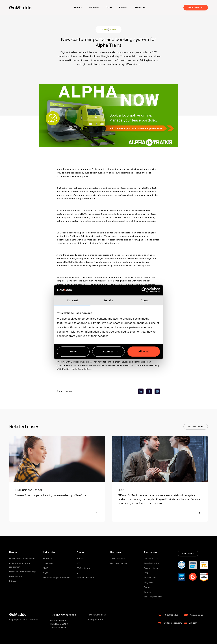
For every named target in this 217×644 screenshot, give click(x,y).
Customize (109, 351)
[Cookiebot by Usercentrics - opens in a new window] (144, 290)
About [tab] (145, 300)
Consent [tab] (72, 300)
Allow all (144, 351)
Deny (73, 351)
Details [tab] (108, 300)
